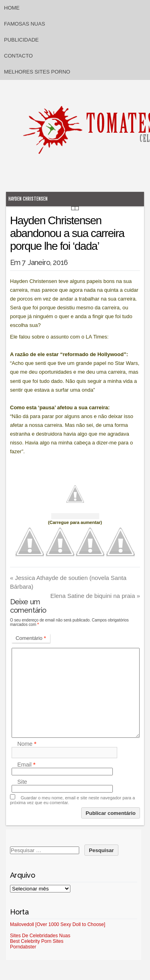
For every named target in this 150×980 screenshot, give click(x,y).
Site (22, 782)
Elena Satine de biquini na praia (95, 596)
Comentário (31, 638)
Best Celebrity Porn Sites (37, 941)
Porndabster (23, 947)
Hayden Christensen (28, 199)
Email (26, 765)
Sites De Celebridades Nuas (40, 936)
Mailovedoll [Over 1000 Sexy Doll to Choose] (58, 924)
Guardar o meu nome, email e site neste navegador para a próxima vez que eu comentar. (72, 800)
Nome (27, 744)
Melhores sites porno (37, 72)
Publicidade (21, 40)
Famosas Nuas (25, 24)
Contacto (18, 56)
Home (12, 8)
